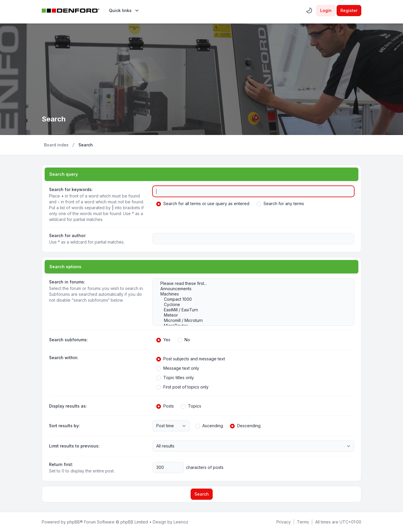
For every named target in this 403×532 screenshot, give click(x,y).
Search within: (64, 358)
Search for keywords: (71, 189)
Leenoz (181, 522)
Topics (191, 406)
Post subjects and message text (191, 359)
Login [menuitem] (326, 10)
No (184, 340)
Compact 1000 (250, 299)
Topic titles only (175, 378)
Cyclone (250, 305)
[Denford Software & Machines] (71, 11)
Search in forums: (67, 282)
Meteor (250, 315)
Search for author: (68, 235)
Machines (250, 294)
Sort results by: (64, 426)
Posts (165, 406)
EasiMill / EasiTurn (250, 310)
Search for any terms (280, 204)
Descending (245, 426)
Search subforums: (68, 340)
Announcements (250, 289)
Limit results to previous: (74, 446)
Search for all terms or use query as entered (203, 204)
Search (202, 494)
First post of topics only (182, 387)
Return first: (61, 464)
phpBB (73, 522)
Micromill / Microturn (250, 320)
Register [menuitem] (349, 10)
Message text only (178, 368)
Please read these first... (250, 283)
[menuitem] (124, 11)
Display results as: (68, 406)
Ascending (209, 426)
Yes (163, 340)
